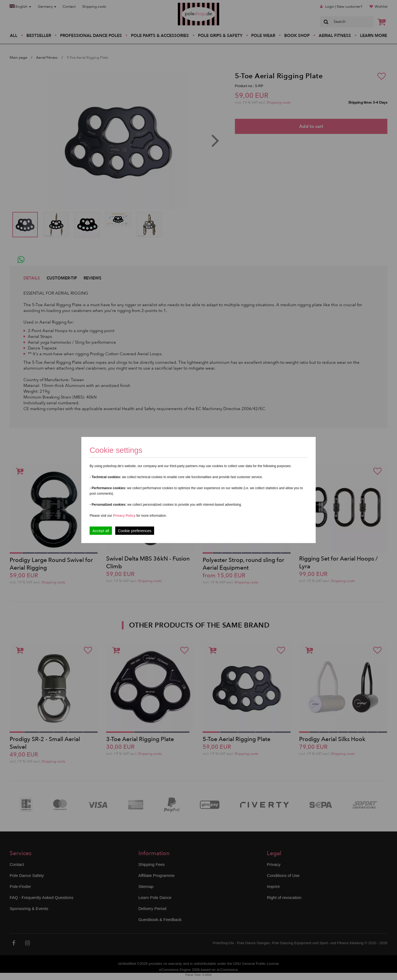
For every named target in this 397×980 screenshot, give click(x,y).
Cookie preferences (135, 531)
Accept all (101, 531)
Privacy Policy (124, 516)
